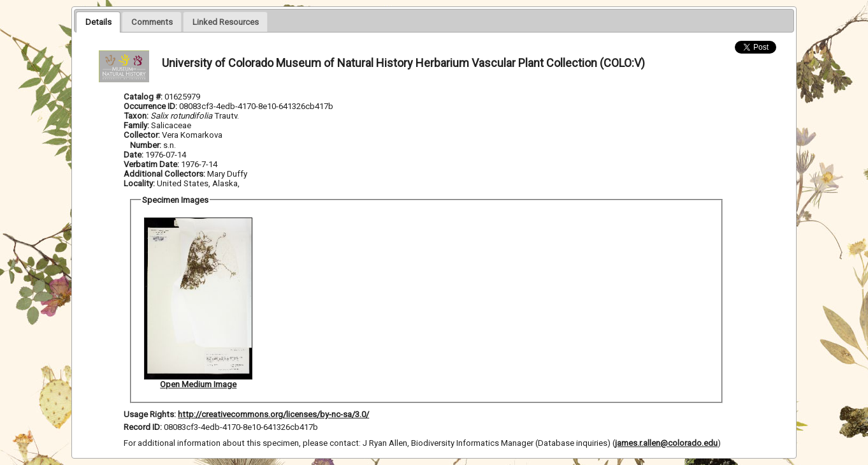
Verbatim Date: (151, 164)
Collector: (143, 135)
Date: (134, 155)
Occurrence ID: (151, 106)
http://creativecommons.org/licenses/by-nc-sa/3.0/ (273, 414)
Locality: (139, 183)
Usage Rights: (150, 414)
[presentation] (98, 22)
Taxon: (136, 116)
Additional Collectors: (165, 174)
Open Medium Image (198, 384)
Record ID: (144, 427)
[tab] (98, 22)
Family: (136, 125)
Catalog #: (144, 97)
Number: (147, 145)
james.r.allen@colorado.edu (666, 443)
